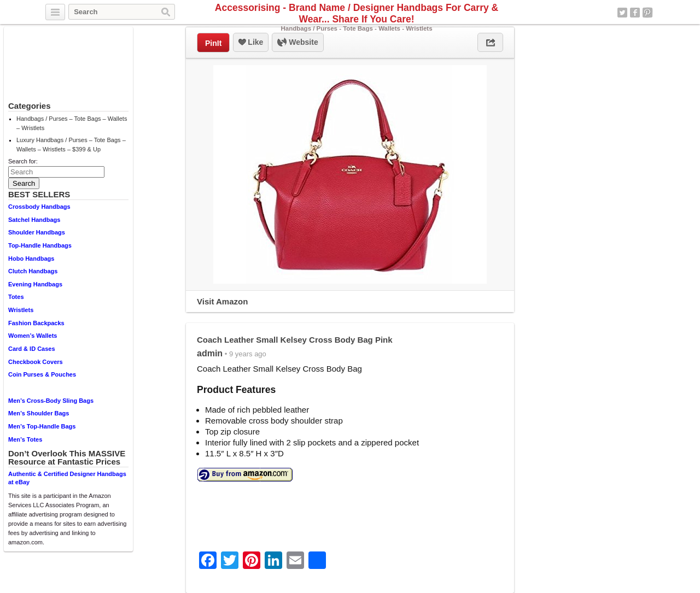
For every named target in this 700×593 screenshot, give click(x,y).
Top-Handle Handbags (40, 245)
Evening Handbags (35, 284)
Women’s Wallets (33, 336)
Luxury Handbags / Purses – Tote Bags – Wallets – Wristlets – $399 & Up (71, 145)
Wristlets (21, 310)
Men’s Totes (25, 439)
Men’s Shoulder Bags (39, 413)
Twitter (622, 13)
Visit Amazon (222, 301)
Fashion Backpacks (36, 323)
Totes (16, 297)
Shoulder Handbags (37, 232)
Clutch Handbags (33, 271)
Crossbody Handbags (39, 207)
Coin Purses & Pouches (42, 374)
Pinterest (647, 13)
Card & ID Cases (32, 349)
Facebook (635, 13)
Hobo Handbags (31, 259)
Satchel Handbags (34, 220)
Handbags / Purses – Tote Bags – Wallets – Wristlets (72, 123)
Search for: (23, 161)
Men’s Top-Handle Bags (42, 426)
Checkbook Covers (36, 362)
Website (297, 43)
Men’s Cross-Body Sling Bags (51, 401)
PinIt (213, 43)
